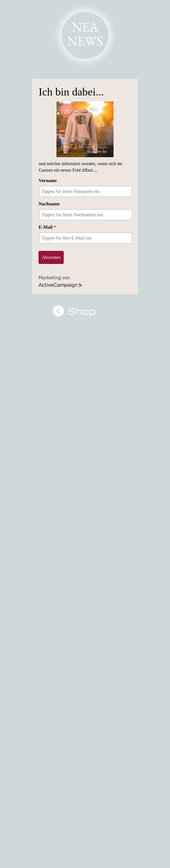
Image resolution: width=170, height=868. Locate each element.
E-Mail (47, 227)
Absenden (51, 257)
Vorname (48, 180)
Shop (85, 311)
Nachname (49, 204)
